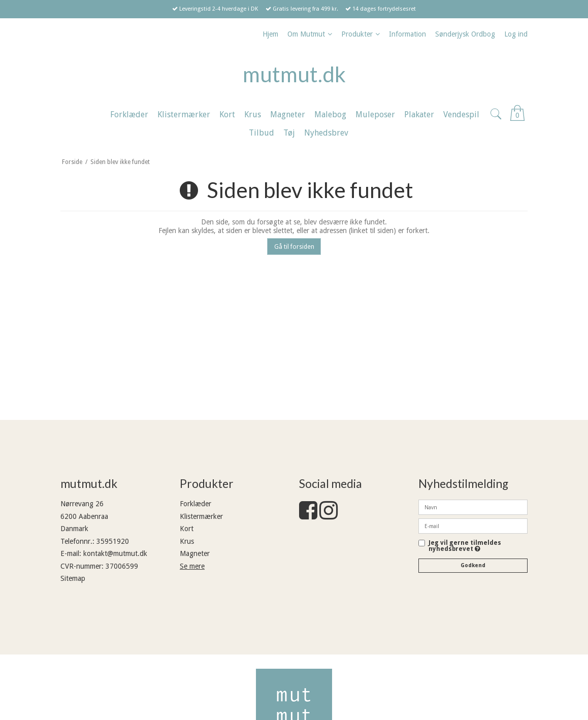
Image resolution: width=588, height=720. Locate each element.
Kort (187, 529)
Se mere (192, 566)
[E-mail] (473, 526)
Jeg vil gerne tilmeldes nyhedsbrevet (478, 546)
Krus (187, 541)
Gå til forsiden (294, 247)
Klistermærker (201, 516)
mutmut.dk (294, 74)
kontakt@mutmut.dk (115, 553)
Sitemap (73, 578)
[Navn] (473, 507)
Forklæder (195, 504)
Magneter (195, 553)
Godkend (473, 565)
